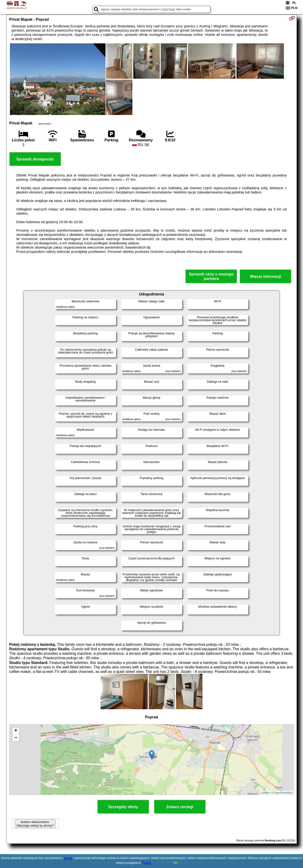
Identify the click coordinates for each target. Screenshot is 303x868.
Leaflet (265, 793)
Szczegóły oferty (123, 807)
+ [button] (16, 731)
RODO (147, 863)
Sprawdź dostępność (35, 159)
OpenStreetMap (283, 793)
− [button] (16, 738)
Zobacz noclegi (180, 807)
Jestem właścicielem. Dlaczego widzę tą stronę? (35, 824)
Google (68, 858)
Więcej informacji (266, 276)
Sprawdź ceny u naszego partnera (211, 276)
